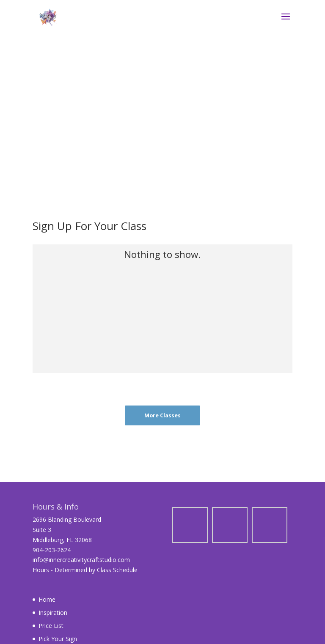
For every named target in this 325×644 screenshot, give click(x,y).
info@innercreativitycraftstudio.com (81, 560)
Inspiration (53, 612)
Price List (51, 626)
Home (47, 599)
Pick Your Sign (58, 639)
